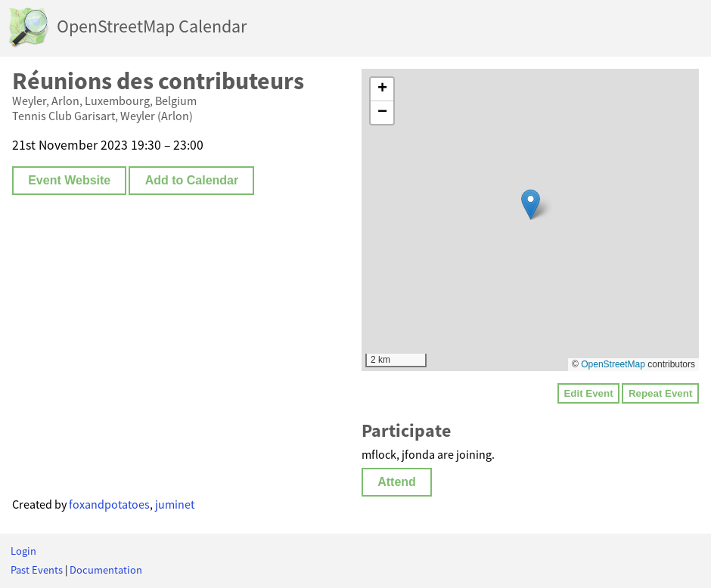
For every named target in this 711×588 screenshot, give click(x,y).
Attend (397, 482)
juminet (175, 504)
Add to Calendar (192, 180)
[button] (531, 204)
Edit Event (588, 393)
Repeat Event (660, 393)
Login (23, 551)
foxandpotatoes (109, 504)
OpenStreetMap (613, 364)
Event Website (69, 180)
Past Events (37, 570)
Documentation (106, 570)
